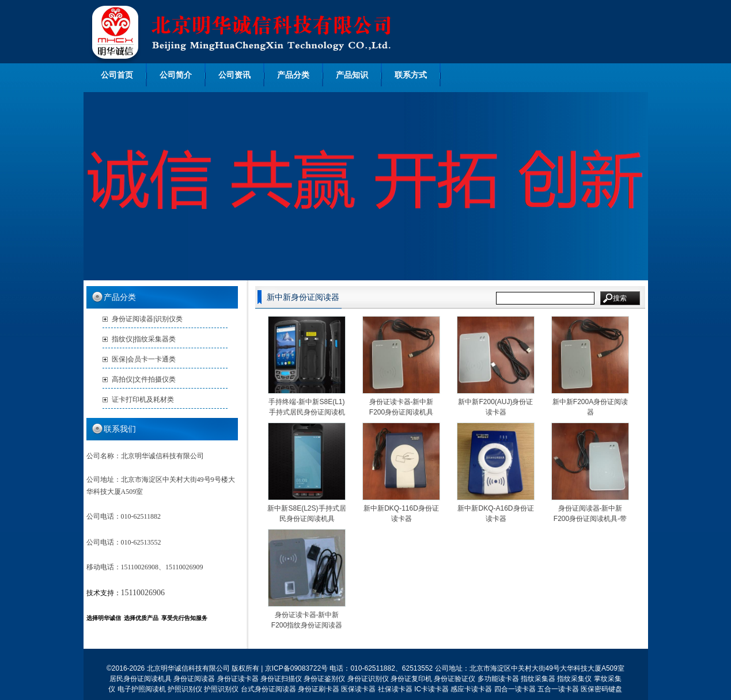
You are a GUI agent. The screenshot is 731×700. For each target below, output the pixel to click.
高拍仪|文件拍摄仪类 (144, 379)
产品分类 (293, 75)
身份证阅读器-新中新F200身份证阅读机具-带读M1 (590, 519)
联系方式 (411, 75)
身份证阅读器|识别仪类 (147, 319)
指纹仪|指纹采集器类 (144, 339)
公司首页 (117, 75)
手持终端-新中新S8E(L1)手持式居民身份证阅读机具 (306, 412)
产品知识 (352, 75)
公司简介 (176, 75)
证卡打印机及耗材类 (143, 400)
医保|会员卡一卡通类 (144, 359)
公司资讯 (234, 75)
